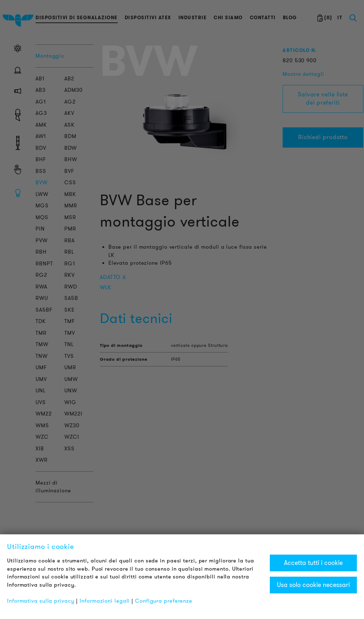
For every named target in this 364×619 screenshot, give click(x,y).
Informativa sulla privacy (41, 601)
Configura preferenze (164, 601)
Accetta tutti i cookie (313, 563)
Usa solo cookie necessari (313, 585)
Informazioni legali (105, 601)
